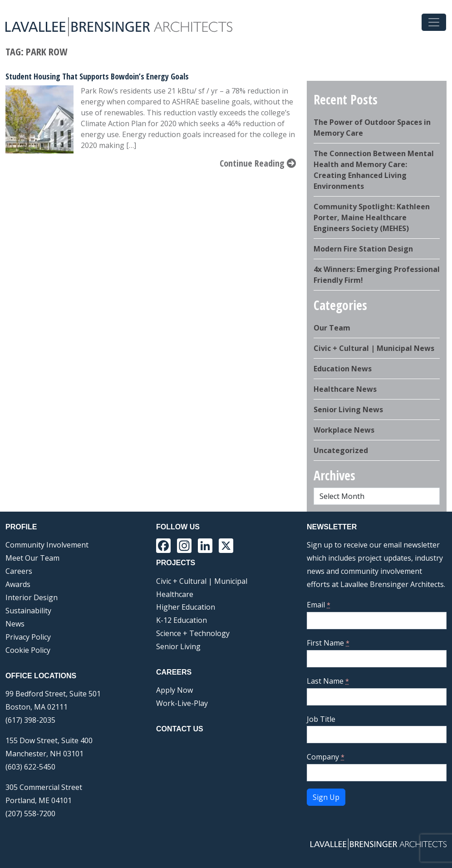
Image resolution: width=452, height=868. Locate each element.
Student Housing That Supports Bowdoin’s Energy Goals (97, 76)
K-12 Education (182, 620)
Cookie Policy (28, 650)
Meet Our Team (32, 558)
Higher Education (186, 607)
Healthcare (175, 594)
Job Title (321, 719)
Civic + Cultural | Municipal (202, 581)
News (15, 624)
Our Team (332, 328)
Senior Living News (348, 409)
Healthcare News (345, 389)
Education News (343, 369)
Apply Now (174, 690)
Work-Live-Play (182, 703)
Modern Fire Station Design (363, 249)
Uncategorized (341, 450)
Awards (18, 584)
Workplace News (344, 430)
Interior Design (32, 597)
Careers (19, 571)
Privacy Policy (28, 637)
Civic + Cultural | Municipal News (374, 348)
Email (319, 605)
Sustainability (28, 611)
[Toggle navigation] (434, 22)
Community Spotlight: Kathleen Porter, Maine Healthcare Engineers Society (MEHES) (372, 217)
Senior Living (178, 646)
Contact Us (180, 729)
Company (326, 757)
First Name (328, 643)
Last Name (328, 681)
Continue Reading (258, 163)
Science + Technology (193, 633)
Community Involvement (47, 545)
